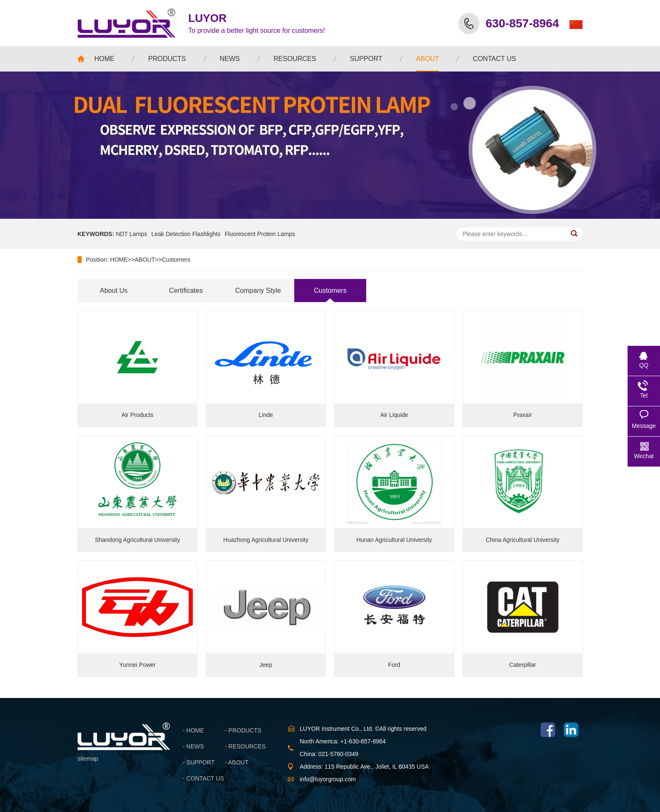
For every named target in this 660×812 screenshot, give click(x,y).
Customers (176, 260)
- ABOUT (237, 762)
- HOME (193, 730)
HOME (119, 260)
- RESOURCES (245, 746)
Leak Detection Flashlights (186, 234)
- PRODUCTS (243, 730)
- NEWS (193, 746)
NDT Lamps (131, 234)
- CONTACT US (203, 778)
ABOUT (145, 260)
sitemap (88, 759)
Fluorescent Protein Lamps (260, 234)
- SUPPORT (199, 762)
